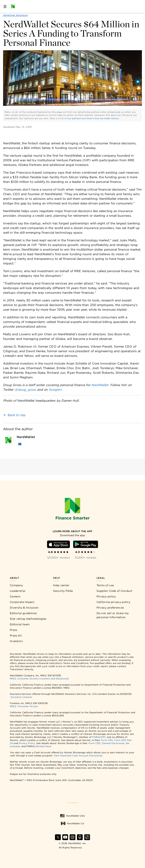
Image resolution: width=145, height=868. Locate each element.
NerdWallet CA (72, 824)
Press (14, 630)
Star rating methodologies (28, 619)
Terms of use (105, 585)
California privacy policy (113, 602)
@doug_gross (25, 390)
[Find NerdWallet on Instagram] (72, 837)
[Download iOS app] (58, 544)
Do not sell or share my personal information (113, 615)
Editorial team (20, 624)
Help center (61, 585)
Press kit (16, 636)
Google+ (55, 390)
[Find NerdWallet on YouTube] (65, 837)
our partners (74, 118)
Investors (16, 641)
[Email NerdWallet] (20, 444)
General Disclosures (113, 743)
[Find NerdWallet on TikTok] (87, 837)
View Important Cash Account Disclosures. (78, 756)
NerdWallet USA (72, 816)
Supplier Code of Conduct (115, 591)
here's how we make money (103, 118)
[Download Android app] (86, 544)
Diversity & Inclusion (24, 608)
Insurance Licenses (21, 697)
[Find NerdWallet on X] (58, 837)
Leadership (17, 591)
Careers (15, 596)
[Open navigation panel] (5, 6)
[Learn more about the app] (73, 531)
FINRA (96, 737)
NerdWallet (100, 385)
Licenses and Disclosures (55, 679)
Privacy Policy (27, 743)
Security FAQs (63, 591)
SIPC (103, 737)
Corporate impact (22, 602)
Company (16, 585)
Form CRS (107, 740)
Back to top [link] (17, 415)
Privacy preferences (110, 608)
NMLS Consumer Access (24, 679)
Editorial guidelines (23, 613)
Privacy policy (106, 596)
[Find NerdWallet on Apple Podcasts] (80, 837)
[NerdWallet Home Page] (14, 6)
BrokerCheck (44, 746)
